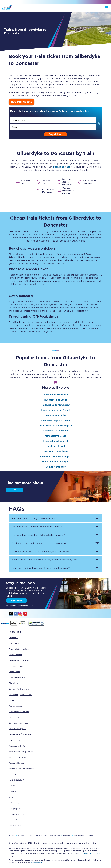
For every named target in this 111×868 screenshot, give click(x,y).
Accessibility (55, 835)
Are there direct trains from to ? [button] (38, 535)
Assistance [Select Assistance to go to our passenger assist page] (67, 835)
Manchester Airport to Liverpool (56, 426)
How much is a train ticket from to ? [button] (41, 568)
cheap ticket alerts (66, 260)
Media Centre (79, 835)
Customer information (20, 734)
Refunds (12, 797)
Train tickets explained (19, 649)
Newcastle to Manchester (55, 451)
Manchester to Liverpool (55, 441)
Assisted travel (15, 825)
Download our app (17, 677)
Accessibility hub (16, 763)
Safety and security (17, 757)
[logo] (7, 8)
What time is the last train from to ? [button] (40, 551)
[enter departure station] (53, 120)
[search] (53, 120)
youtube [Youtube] (25, 614)
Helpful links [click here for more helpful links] (15, 632)
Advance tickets (17, 257)
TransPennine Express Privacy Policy (20, 606)
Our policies (14, 717)
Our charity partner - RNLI (21, 695)
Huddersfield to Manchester (55, 405)
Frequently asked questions (21, 820)
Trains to (14, 490)
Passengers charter (17, 746)
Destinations (14, 672)
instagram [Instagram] (20, 614)
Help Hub (13, 786)
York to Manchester (56, 467)
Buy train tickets (21, 102)
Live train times (16, 666)
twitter (11, 614)
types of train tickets (28, 331)
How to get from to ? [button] (33, 518)
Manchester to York (56, 446)
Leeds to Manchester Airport (56, 410)
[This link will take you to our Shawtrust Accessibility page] (36, 625)
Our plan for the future (19, 689)
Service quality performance (21, 769)
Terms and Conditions (92, 853)
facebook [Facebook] (16, 614)
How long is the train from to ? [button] (38, 527)
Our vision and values (18, 723)
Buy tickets (55, 134)
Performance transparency (21, 752)
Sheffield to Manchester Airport (56, 456)
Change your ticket (17, 814)
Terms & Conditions (26, 835)
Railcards (83, 311)
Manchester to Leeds (55, 436)
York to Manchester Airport (55, 462)
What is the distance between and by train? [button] (45, 560)
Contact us (14, 638)
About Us (14, 683)
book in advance (62, 167)
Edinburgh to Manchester (56, 395)
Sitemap (12, 835)
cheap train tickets (69, 241)
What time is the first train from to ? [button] (41, 543)
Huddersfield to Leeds (56, 400)
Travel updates (15, 655)
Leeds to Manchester (55, 415)
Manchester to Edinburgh (56, 431)
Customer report (16, 774)
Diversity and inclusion (19, 712)
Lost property (15, 808)
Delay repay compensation (21, 660)
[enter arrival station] (53, 127)
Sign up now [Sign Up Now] (16, 600)
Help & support (16, 780)
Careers (12, 700)
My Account (92, 835)
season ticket (18, 275)
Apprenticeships (16, 706)
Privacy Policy (42, 835)
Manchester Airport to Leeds (56, 420)
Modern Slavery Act (18, 729)
